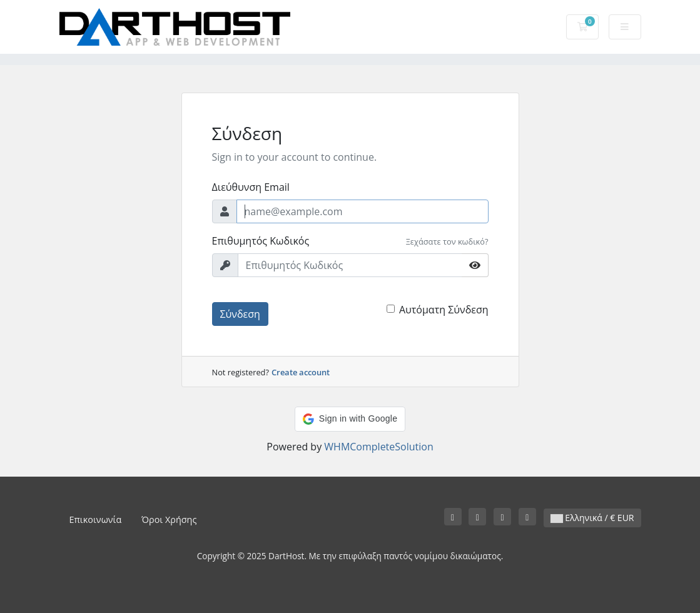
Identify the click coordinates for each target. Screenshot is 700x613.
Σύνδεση (240, 314)
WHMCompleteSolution (378, 447)
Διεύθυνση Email (251, 187)
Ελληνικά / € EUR (592, 518)
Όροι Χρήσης (169, 519)
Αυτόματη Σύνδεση (444, 310)
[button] (350, 419)
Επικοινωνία (96, 519)
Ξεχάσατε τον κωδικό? (447, 241)
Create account (301, 372)
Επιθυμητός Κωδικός (261, 241)
